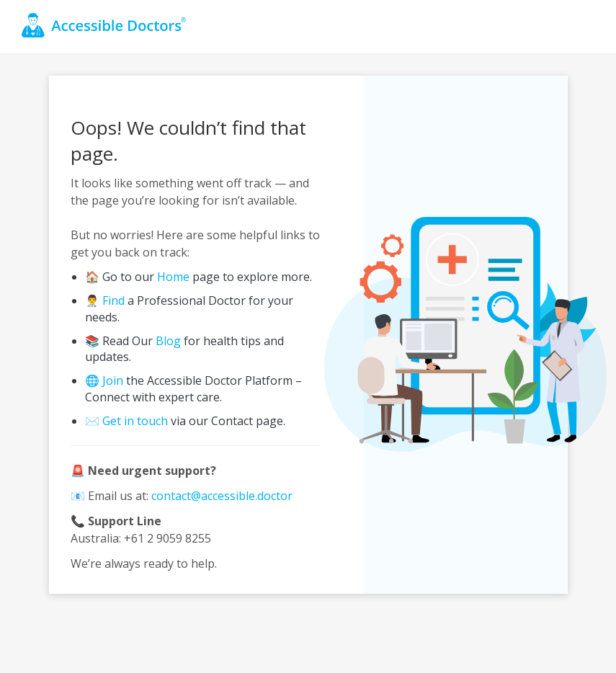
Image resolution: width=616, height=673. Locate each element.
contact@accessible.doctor (222, 496)
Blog (168, 341)
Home (173, 277)
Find (113, 300)
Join (113, 380)
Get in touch (135, 421)
